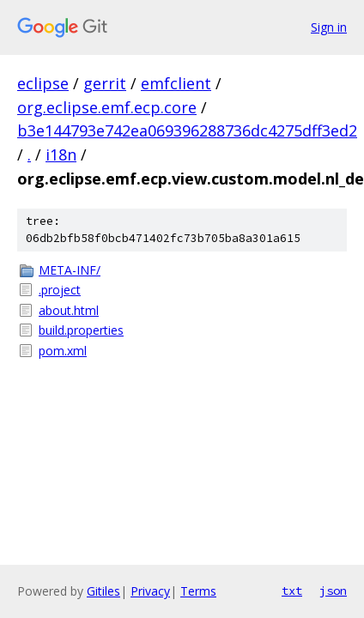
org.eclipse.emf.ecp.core (107, 107)
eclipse (43, 83)
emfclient (176, 83)
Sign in (329, 27)
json (333, 591)
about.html (69, 310)
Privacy (150, 591)
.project (60, 290)
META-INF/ (70, 270)
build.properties (81, 330)
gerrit (105, 83)
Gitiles (103, 591)
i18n (61, 154)
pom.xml (63, 351)
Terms (198, 591)
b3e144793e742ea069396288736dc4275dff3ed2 (187, 130)
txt (292, 591)
